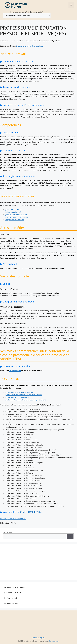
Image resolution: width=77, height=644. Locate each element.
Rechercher (8, 532)
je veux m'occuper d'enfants (16, 217)
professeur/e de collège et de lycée (19, 392)
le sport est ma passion (15, 220)
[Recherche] (70, 536)
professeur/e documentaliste (17, 397)
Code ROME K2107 (31, 512)
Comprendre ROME (14, 593)
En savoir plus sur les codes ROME (13, 519)
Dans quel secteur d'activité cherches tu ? (27, 12)
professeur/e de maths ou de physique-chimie (24, 395)
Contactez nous (12, 603)
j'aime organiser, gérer (14, 212)
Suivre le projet (12, 598)
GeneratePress (54, 641)
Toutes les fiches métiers (16, 587)
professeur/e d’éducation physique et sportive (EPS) (26, 400)
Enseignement (22, 46)
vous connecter (15, 371)
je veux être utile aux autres (16, 215)
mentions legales (38, 638)
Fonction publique (36, 46)
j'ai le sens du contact (14, 209)
